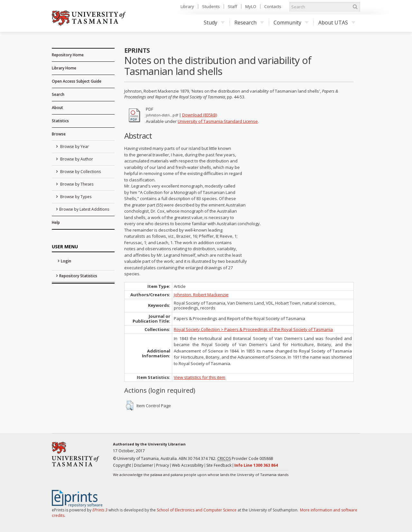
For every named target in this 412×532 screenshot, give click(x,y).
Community (291, 23)
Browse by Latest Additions (84, 209)
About (57, 108)
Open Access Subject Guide (77, 81)
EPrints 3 (100, 510)
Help (56, 222)
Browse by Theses (76, 184)
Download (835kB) (200, 115)
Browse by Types (75, 197)
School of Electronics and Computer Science (197, 510)
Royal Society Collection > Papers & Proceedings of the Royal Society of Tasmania (253, 329)
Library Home (64, 68)
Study (214, 23)
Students (211, 6)
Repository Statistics (78, 276)
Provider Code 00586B (245, 459)
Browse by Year (74, 147)
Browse (59, 134)
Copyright (122, 465)
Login (66, 261)
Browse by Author (76, 159)
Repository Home (68, 55)
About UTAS (337, 23)
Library (187, 6)
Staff (233, 6)
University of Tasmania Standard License (218, 121)
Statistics (60, 121)
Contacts (273, 6)
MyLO (251, 6)
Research (249, 23)
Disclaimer (144, 465)
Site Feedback (219, 465)
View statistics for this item (200, 377)
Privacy (163, 465)
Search (58, 94)
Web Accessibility (188, 465)
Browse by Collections (80, 172)
